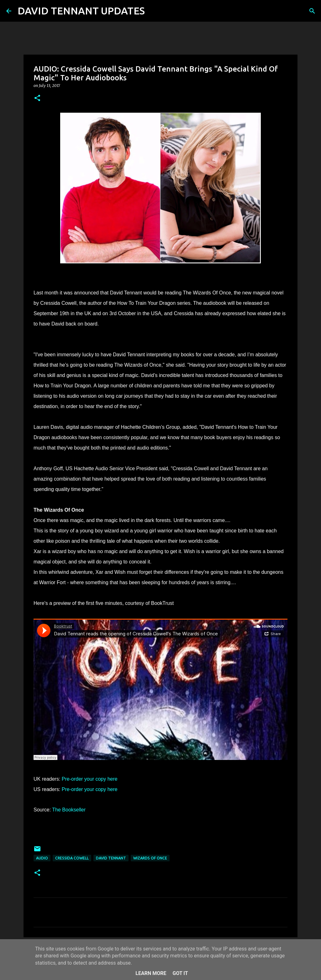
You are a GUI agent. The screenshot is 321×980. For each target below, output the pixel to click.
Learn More (151, 973)
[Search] (154, 11)
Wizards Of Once (150, 858)
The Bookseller (69, 810)
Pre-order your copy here (90, 779)
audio (42, 858)
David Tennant (111, 858)
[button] (37, 98)
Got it (180, 973)
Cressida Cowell (72, 858)
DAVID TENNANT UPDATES (81, 11)
